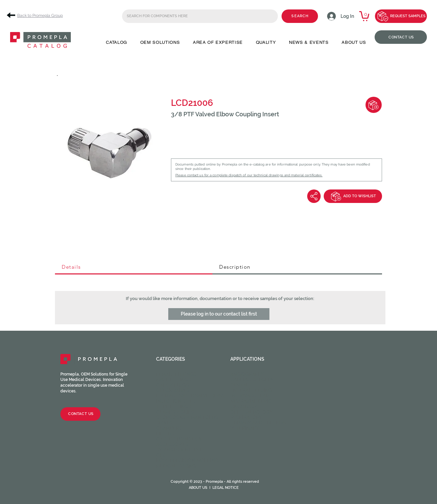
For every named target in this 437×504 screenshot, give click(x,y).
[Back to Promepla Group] (37, 15)
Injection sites (176, 401)
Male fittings (174, 380)
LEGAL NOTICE (226, 488)
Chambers (169, 428)
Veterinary (245, 428)
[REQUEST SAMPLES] (401, 16)
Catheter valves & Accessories (179, 442)
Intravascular (250, 396)
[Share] (314, 196)
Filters (165, 434)
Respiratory (246, 417)
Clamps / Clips (175, 412)
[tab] (134, 267)
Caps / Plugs (173, 385)
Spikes (164, 423)
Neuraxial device (252, 401)
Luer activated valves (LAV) (190, 396)
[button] (116, 42)
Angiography (247, 374)
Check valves (173, 390)
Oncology (244, 407)
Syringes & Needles (181, 450)
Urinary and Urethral (259, 423)
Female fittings (176, 374)
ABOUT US (198, 488)
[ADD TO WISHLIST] (353, 196)
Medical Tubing (176, 466)
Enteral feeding (251, 390)
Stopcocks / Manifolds (187, 417)
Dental (239, 385)
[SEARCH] (300, 16)
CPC (161, 455)
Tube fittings (174, 407)
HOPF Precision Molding (187, 461)
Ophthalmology (252, 412)
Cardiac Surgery (252, 380)
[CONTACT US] (401, 37)
